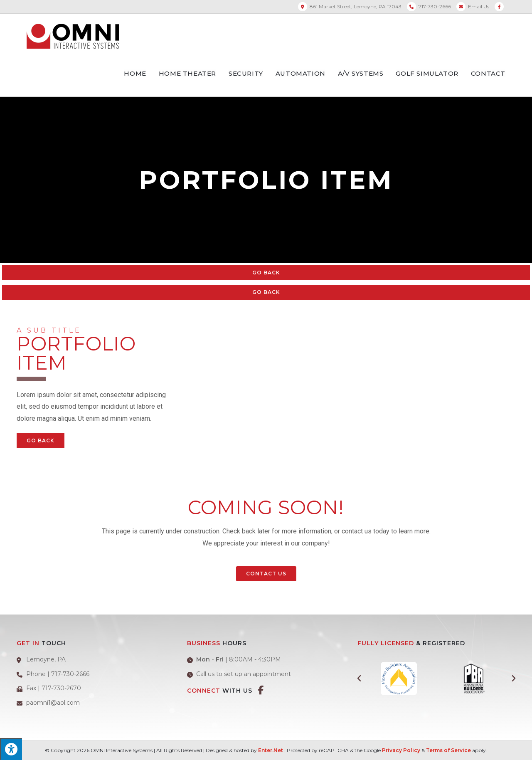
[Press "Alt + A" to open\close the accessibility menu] (11, 749)
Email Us (479, 6)
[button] (266, 574)
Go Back (266, 273)
